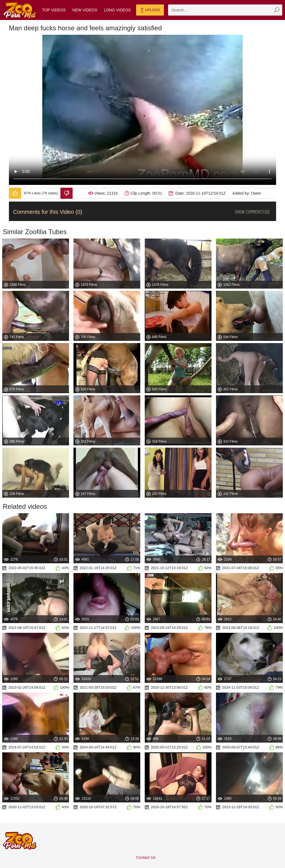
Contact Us (146, 857)
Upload (150, 10)
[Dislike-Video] (67, 193)
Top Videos (54, 10)
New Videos (85, 10)
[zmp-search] (225, 10)
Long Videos (117, 10)
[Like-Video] (15, 193)
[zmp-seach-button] (277, 10)
